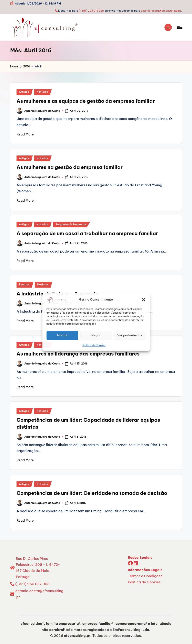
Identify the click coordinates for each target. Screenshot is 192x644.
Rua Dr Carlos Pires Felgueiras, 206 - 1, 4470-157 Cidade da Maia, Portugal (38, 568)
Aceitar (62, 335)
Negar (96, 335)
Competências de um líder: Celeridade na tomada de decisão (92, 493)
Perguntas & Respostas (71, 224)
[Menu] (179, 27)
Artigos (24, 92)
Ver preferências (130, 335)
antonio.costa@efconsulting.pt (161, 11)
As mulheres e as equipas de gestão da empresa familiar (86, 101)
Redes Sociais (140, 558)
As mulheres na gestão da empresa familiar (70, 167)
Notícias (42, 92)
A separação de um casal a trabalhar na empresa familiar (87, 233)
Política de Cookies (94, 345)
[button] (144, 300)
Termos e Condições (145, 576)
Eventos (24, 285)
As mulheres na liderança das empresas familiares (78, 354)
